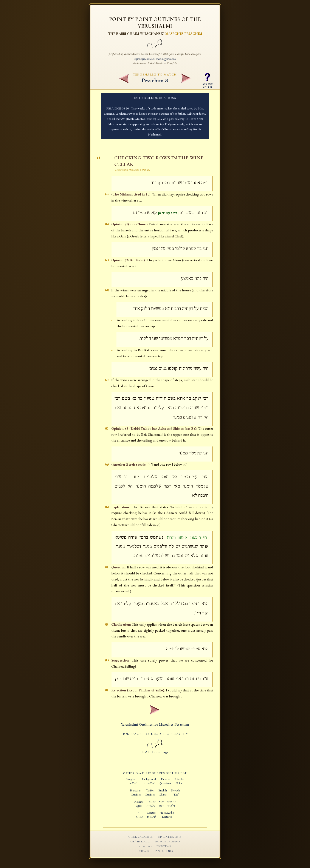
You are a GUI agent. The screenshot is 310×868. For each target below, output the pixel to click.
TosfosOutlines (150, 792)
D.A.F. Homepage (155, 749)
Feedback (143, 851)
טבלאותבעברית (151, 804)
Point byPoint (179, 781)
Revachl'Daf (176, 792)
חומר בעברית (145, 846)
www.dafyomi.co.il (166, 59)
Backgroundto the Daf (149, 781)
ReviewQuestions (165, 781)
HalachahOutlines (136, 792)
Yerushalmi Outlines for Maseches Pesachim (155, 724)
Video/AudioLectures (167, 815)
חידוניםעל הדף (171, 804)
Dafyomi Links (164, 851)
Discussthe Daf (151, 815)
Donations (164, 846)
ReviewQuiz (139, 804)
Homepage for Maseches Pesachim (155, 734)
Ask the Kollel (140, 842)
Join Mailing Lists (170, 837)
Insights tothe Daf (132, 781)
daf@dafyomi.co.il (144, 59)
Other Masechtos (141, 837)
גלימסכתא (140, 815)
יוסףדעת (161, 804)
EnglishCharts (163, 792)
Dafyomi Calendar (168, 842)
